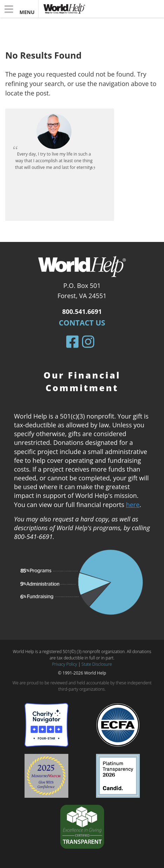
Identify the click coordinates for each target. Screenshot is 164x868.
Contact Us (82, 323)
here (133, 505)
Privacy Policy (65, 664)
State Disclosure (97, 664)
